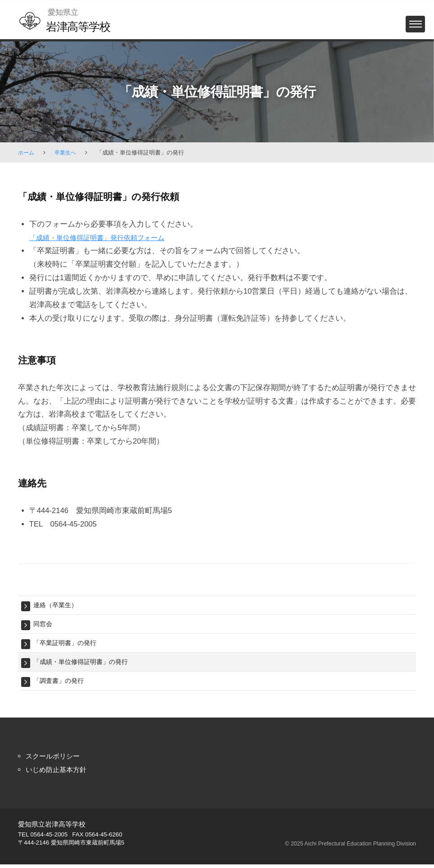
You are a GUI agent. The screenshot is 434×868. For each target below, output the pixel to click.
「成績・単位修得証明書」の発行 (84, 664)
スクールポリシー (56, 759)
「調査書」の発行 (60, 684)
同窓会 (43, 625)
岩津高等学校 (81, 26)
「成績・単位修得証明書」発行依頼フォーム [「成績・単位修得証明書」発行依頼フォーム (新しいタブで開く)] (106, 238)
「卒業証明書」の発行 (67, 644)
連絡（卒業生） (57, 605)
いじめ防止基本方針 (60, 773)
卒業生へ (68, 152)
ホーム (27, 152)
